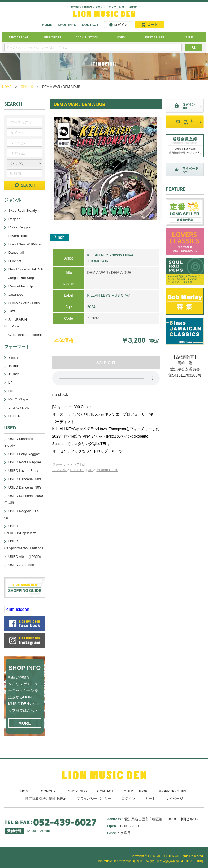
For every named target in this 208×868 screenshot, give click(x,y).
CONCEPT (49, 791)
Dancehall (16, 252)
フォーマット (63, 465)
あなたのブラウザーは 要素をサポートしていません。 (106, 378)
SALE (189, 37)
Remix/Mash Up (21, 286)
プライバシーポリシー (94, 799)
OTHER (15, 416)
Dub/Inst (15, 261)
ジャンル (60, 470)
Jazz (12, 311)
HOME (47, 25)
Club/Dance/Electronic (26, 335)
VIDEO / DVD (19, 408)
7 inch (82, 465)
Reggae (15, 219)
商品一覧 (27, 87)
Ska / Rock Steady (23, 211)
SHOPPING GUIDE (173, 791)
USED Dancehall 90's (25, 487)
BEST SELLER (155, 37)
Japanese (16, 294)
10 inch (14, 366)
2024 (91, 307)
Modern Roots (107, 470)
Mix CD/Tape (18, 399)
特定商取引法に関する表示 (46, 799)
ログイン (128, 799)
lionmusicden (17, 609)
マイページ (174, 799)
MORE (25, 723)
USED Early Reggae (24, 454)
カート (150, 799)
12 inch (14, 374)
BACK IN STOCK (87, 37)
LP (11, 383)
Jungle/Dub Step (21, 278)
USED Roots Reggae (25, 462)
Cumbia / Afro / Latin (24, 303)
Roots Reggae (82, 470)
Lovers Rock (18, 236)
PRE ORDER (53, 37)
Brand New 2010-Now (25, 244)
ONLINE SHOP (135, 791)
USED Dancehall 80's (25, 479)
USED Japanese (21, 565)
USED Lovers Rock (23, 471)
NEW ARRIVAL (19, 37)
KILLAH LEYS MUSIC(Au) (109, 295)
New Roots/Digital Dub (26, 269)
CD (11, 391)
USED (121, 37)
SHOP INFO (67, 25)
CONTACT (90, 25)
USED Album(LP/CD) (25, 557)
